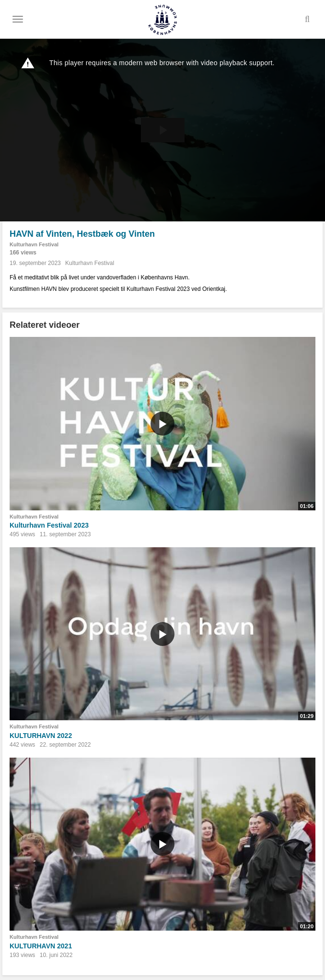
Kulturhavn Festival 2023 (49, 525)
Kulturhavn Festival (34, 244)
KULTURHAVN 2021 (41, 946)
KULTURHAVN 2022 (41, 736)
